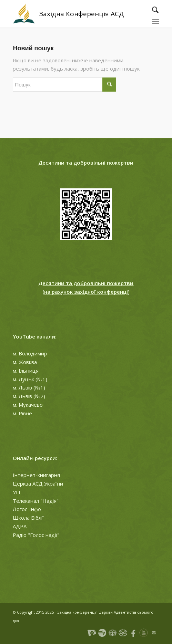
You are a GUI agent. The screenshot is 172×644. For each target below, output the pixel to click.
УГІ (17, 492)
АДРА (20, 526)
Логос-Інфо (27, 509)
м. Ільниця (26, 371)
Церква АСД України (38, 484)
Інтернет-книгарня (36, 475)
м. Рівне (22, 413)
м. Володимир (30, 353)
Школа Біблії (28, 518)
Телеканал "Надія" (36, 501)
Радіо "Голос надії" (36, 535)
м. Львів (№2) (29, 396)
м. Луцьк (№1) (30, 379)
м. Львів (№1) (29, 387)
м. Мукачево (28, 405)
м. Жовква (25, 362)
